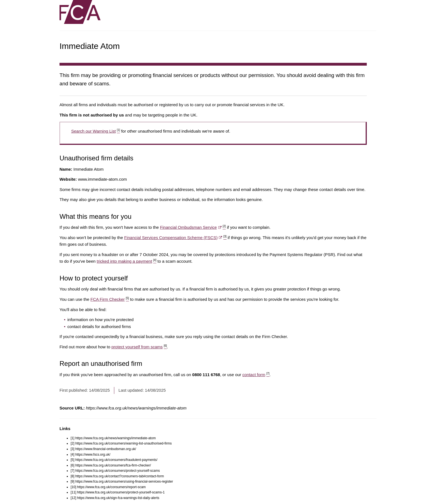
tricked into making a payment (127, 261)
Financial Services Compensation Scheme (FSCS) (175, 238)
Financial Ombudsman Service (193, 227)
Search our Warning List (96, 131)
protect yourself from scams (139, 347)
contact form (256, 375)
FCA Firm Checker (110, 299)
